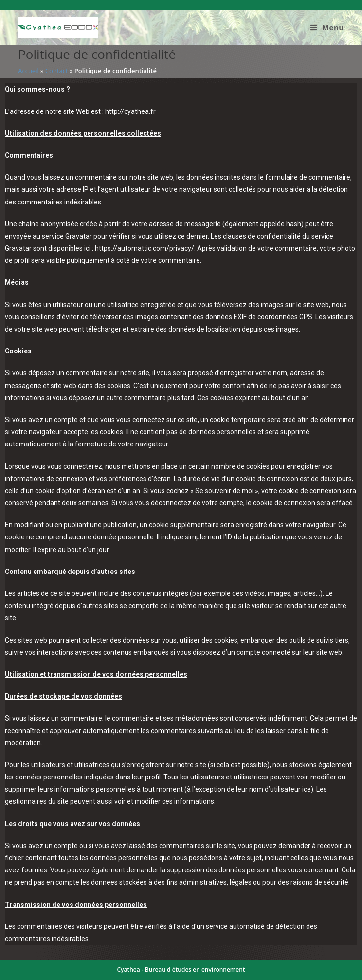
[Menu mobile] (327, 27)
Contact (57, 71)
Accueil (28, 71)
